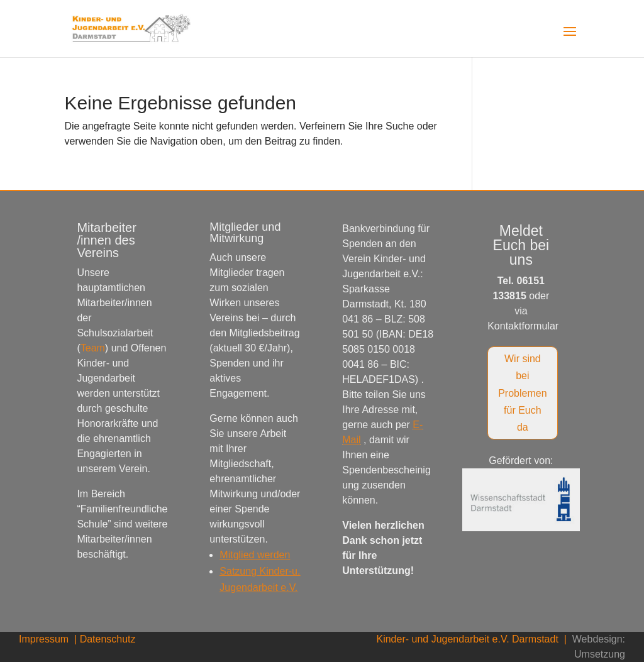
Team (93, 348)
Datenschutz (108, 639)
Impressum (45, 639)
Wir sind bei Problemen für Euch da (522, 393)
